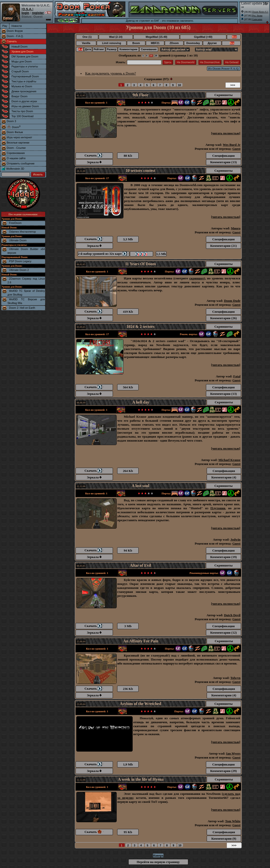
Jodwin (235, 539)
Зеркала (94, 162)
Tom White (233, 821)
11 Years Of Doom (140, 264)
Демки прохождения (24, 91)
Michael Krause (229, 460)
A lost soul (140, 486)
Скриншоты (224, 95)
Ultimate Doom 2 (19, 270)
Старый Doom (20, 71)
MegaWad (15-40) (156, 37)
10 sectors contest (140, 171)
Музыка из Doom (22, 86)
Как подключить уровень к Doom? (111, 74)
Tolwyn (235, 678)
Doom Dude (232, 301)
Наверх (158, 855)
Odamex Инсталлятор (22, 232)
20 (156, 55)
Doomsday (193, 43)
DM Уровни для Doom (25, 56)
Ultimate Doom (18, 240)
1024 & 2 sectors (140, 327)
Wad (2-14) (116, 37)
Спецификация (223, 156)
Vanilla (86, 43)
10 (151, 55)
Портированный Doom (25, 76)
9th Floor (141, 95)
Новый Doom (19, 47)
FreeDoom (15, 223)
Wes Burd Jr (232, 145)
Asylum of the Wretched (141, 704)
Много (236, 228)
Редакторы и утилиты (25, 66)
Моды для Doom (22, 61)
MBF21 (155, 43)
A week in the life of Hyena (141, 779)
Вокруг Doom (19, 96)
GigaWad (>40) (203, 37)
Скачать (12, 41)
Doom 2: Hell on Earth (22, 308)
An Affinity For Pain (141, 641)
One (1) (87, 37)
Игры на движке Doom (25, 106)
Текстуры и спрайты (24, 81)
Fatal (237, 376)
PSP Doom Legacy (20, 261)
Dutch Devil (232, 615)
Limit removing (111, 43)
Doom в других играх (24, 101)
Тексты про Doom (22, 111)
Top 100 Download (22, 116)
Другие (212, 43)
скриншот (197, 278)
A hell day (141, 402)
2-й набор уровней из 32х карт (103, 254)
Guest (236, 149)
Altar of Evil (140, 565)
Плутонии (218, 508)
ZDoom (174, 43)
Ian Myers (233, 753)
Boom (136, 43)
